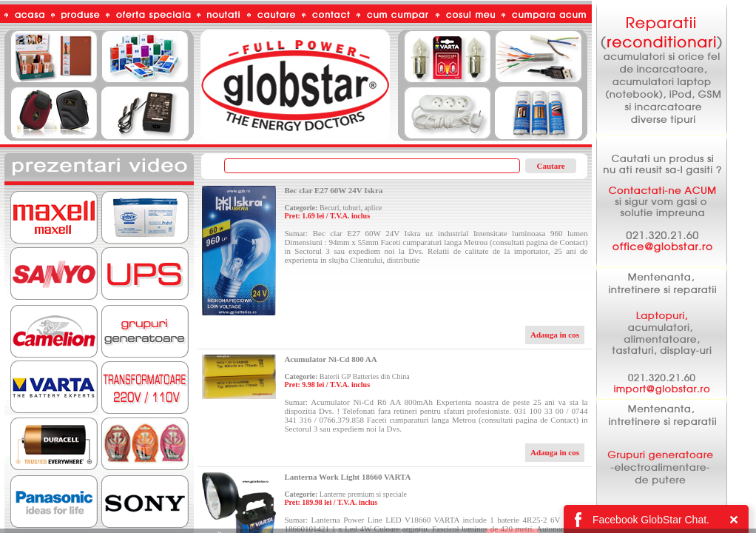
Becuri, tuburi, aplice (351, 208)
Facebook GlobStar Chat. (651, 520)
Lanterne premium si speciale (363, 494)
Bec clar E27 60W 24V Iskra (333, 190)
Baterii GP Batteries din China (365, 376)
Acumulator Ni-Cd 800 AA (330, 359)
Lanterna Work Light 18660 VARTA (347, 477)
